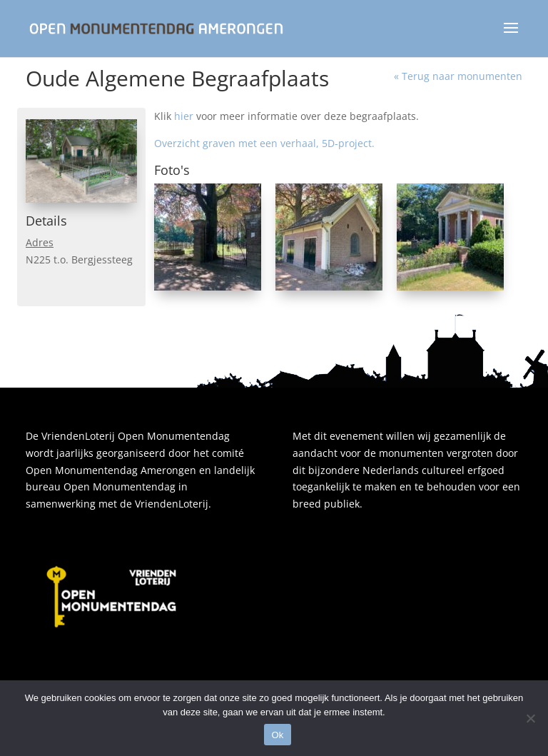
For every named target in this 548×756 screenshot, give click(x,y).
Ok (277, 735)
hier (184, 116)
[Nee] (530, 718)
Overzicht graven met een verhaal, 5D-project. (264, 143)
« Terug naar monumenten (458, 76)
